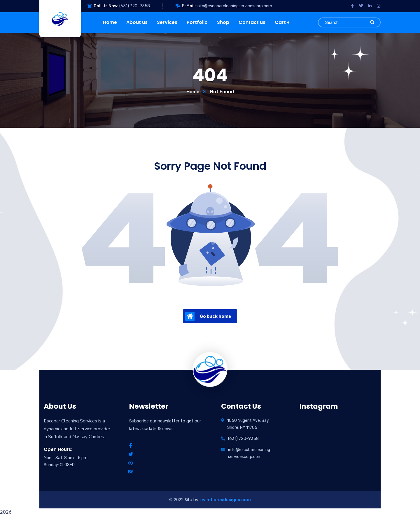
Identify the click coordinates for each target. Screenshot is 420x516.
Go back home (208, 316)
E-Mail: (189, 6)
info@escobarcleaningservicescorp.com (234, 6)
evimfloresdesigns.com (225, 500)
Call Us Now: (106, 6)
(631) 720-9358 (135, 6)
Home (193, 92)
